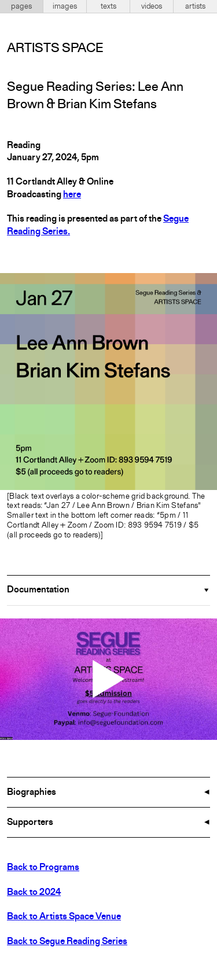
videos (152, 6)
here (72, 195)
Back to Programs (43, 868)
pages (21, 6)
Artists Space (55, 49)
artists (195, 6)
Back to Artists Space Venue (64, 917)
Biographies (32, 793)
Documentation (38, 590)
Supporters (30, 823)
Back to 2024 (34, 893)
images (65, 6)
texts (108, 6)
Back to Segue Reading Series (67, 942)
